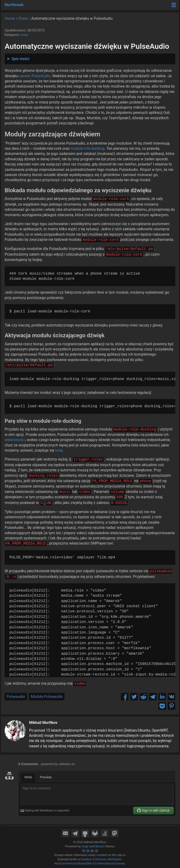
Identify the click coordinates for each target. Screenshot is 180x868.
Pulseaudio (16, 697)
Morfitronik (14, 5)
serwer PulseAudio (35, 76)
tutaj (59, 450)
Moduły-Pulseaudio (47, 697)
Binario (100, 846)
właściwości (15, 440)
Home (10, 18)
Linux (24, 35)
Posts (23, 18)
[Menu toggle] (174, 5)
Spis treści (20, 59)
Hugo (85, 846)
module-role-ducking (88, 148)
